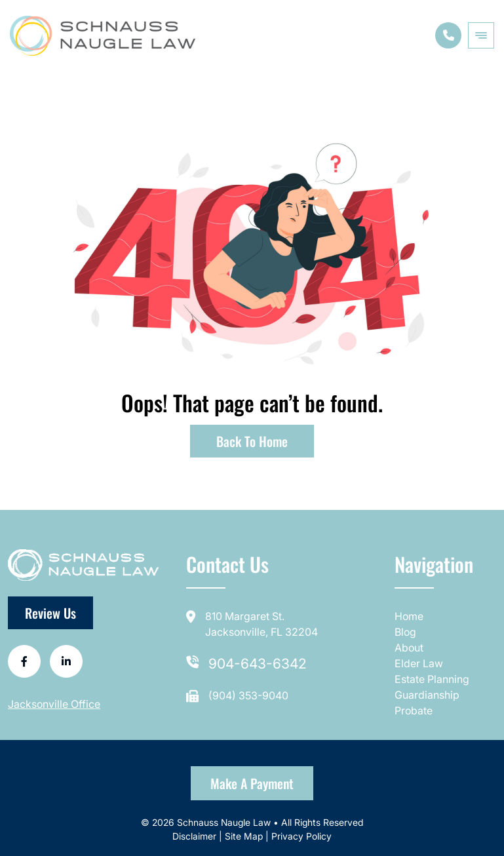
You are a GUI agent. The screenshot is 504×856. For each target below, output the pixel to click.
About (409, 648)
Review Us (50, 613)
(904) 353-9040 (248, 695)
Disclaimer (196, 836)
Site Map (244, 836)
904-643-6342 (258, 664)
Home (409, 616)
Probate (414, 710)
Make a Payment (252, 783)
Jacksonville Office (54, 704)
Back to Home (252, 441)
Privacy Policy (301, 836)
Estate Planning (432, 679)
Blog (405, 632)
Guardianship (427, 695)
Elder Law (419, 663)
